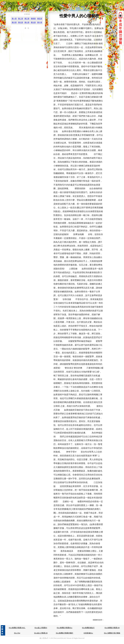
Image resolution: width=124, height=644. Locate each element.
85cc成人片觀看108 (41, 633)
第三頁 (27, 19)
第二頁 (21, 19)
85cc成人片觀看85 (41, 628)
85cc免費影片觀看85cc (65, 628)
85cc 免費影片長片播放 (112, 633)
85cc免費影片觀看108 (112, 628)
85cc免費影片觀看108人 (17, 628)
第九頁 (33, 22)
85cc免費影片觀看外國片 (65, 633)
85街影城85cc (88, 633)
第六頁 (14, 22)
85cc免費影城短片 (88, 628)
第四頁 (33, 19)
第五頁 (40, 19)
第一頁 (14, 19)
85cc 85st (17, 633)
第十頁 (40, 22)
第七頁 (21, 22)
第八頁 (27, 22)
